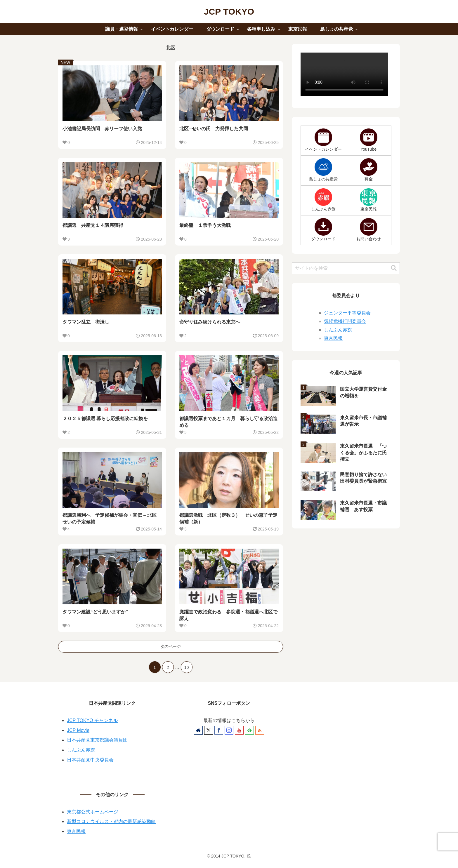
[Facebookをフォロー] (219, 730)
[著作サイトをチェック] (198, 730)
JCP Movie (78, 730)
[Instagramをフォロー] (229, 730)
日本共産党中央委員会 (90, 760)
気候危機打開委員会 (345, 321)
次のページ (171, 646)
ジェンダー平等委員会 (347, 313)
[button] (394, 268)
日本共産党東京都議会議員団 (97, 740)
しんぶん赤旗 (338, 330)
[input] (346, 268)
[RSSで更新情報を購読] (260, 730)
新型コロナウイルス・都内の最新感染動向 (111, 821)
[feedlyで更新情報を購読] (249, 730)
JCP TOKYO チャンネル (92, 720)
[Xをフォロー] (209, 730)
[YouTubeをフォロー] (239, 730)
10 (187, 667)
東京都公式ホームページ (93, 812)
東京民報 (333, 338)
